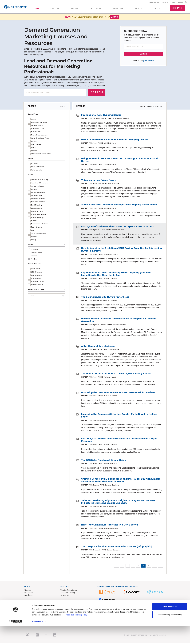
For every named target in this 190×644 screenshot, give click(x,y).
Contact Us (65, 607)
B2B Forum (65, 596)
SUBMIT (143, 55)
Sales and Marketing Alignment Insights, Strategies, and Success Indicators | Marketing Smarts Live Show (118, 503)
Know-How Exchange (69, 610)
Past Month (35, 250)
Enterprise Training (68, 593)
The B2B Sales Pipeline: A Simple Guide (104, 461)
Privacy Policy (66, 618)
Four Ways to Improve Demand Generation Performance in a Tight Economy (119, 441)
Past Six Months (36, 254)
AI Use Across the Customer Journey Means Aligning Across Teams (119, 206)
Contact (181, 3)
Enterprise (165, 3)
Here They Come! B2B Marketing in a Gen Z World (110, 526)
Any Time (34, 260)
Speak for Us (29, 615)
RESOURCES (96, 9)
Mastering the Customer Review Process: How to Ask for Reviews (118, 393)
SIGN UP (157, 9)
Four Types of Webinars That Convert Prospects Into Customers (117, 227)
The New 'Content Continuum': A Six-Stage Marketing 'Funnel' (116, 375)
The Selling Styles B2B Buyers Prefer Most (105, 298)
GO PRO (178, 8)
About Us (28, 591)
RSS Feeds (28, 593)
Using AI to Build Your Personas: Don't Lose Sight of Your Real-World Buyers (120, 161)
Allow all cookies (170, 624)
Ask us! (115, 18)
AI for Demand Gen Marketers (98, 347)
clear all (63, 107)
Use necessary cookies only (170, 632)
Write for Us (29, 612)
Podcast (173, 3)
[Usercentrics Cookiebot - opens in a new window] (16, 639)
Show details (37, 639)
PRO (37, 9)
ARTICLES (55, 9)
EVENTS (75, 9)
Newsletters (29, 596)
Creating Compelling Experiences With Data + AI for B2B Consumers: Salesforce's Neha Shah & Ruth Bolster (120, 481)
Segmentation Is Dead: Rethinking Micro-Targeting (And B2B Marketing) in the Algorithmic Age (116, 275)
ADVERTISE (118, 9)
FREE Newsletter (154, 3)
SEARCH (97, 93)
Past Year (34, 257)
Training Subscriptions (69, 591)
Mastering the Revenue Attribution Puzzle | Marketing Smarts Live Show (119, 416)
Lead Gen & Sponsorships (34, 607)
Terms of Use (65, 615)
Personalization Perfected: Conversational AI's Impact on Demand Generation (119, 321)
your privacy (148, 61)
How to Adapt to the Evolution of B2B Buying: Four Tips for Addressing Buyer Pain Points (122, 250)
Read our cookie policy (76, 633)
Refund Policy (66, 612)
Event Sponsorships (32, 610)
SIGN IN (138, 9)
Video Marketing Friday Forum (99, 181)
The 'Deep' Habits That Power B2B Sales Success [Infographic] (116, 547)
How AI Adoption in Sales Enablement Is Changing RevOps (115, 141)
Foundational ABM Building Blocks (101, 116)
